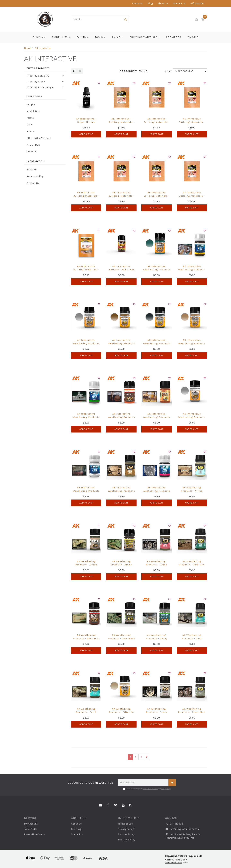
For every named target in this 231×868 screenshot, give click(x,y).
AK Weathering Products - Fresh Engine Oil (156, 712)
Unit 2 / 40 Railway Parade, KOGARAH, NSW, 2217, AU (183, 836)
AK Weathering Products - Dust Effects (192, 638)
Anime (117, 37)
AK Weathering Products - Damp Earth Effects (157, 565)
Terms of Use (125, 824)
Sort (167, 71)
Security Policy (126, 840)
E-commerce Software (173, 863)
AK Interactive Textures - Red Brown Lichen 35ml (121, 270)
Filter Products (38, 68)
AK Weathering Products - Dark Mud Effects (192, 565)
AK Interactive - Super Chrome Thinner (86, 122)
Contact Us (179, 3)
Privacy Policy (166, 789)
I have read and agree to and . (147, 789)
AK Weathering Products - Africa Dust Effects (192, 491)
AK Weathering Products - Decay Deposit (156, 638)
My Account (31, 824)
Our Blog (76, 829)
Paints (83, 37)
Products (137, 3)
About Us (163, 3)
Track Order (31, 829)
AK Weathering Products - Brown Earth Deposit (121, 565)
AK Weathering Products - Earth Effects (86, 712)
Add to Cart (86, 134)
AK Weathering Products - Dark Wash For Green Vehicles (121, 638)
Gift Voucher (197, 3)
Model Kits (61, 37)
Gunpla (39, 37)
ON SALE (193, 37)
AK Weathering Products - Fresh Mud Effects (192, 712)
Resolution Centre (34, 834)
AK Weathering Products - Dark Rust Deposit (86, 638)
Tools (100, 37)
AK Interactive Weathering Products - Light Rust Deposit (121, 417)
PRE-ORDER (174, 37)
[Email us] (100, 805)
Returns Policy (35, 176)
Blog (150, 3)
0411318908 (174, 824)
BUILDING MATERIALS (145, 37)
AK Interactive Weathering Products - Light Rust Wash (157, 417)
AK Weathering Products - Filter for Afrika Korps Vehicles (121, 712)
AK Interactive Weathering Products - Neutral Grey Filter (192, 417)
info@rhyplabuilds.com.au (183, 829)
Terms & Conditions (150, 789)
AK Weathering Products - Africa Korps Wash (86, 565)
